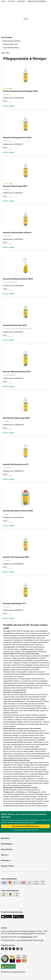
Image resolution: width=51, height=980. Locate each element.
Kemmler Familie (8, 866)
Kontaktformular (26, 937)
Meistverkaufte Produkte (11, 41)
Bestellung (6, 838)
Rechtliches (6, 860)
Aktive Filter (5, 53)
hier (42, 940)
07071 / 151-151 (27, 933)
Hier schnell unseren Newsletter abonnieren (26, 826)
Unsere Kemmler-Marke (11, 48)
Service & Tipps (7, 849)
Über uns (5, 855)
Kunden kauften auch (10, 44)
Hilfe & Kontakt (7, 844)
